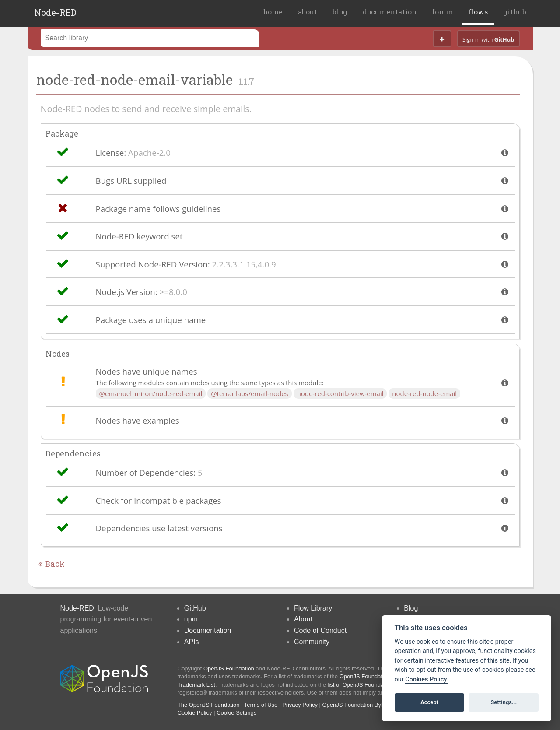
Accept (429, 702)
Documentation (208, 630)
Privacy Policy (300, 705)
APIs (192, 642)
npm (191, 619)
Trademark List (196, 685)
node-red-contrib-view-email (340, 393)
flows (478, 12)
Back (51, 564)
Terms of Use (261, 705)
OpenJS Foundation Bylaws (357, 705)
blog (340, 12)
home (273, 12)
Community (312, 642)
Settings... (504, 702)
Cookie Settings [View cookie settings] (236, 713)
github (515, 12)
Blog (411, 608)
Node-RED (55, 12)
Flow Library (313, 608)
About (303, 619)
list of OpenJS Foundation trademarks (375, 685)
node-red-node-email (424, 393)
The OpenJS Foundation (209, 705)
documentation (390, 12)
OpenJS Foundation (229, 669)
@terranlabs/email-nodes (250, 393)
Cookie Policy (195, 713)
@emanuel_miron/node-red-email (151, 393)
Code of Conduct (320, 630)
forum (443, 12)
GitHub (195, 608)
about (308, 12)
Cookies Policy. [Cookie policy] (427, 679)
